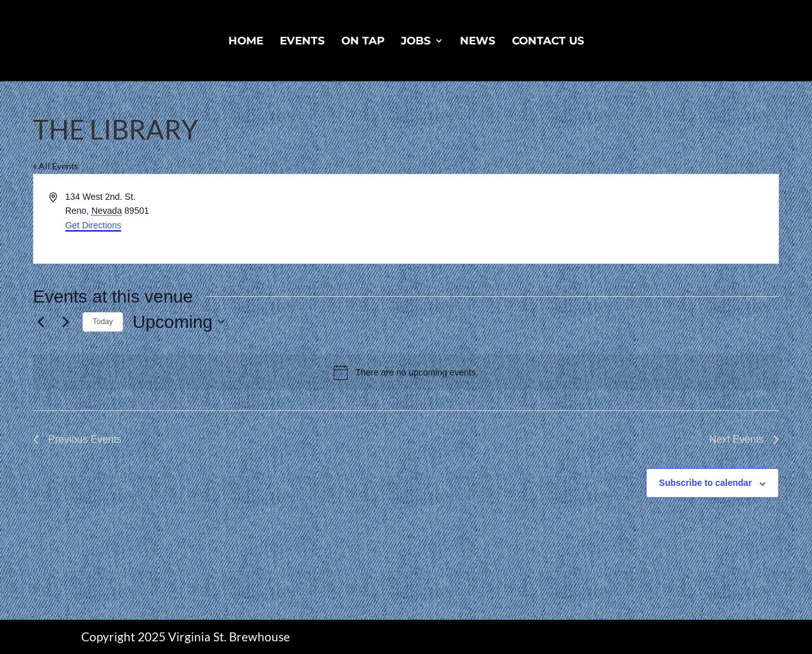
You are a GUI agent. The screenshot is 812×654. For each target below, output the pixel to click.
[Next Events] (65, 322)
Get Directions (94, 225)
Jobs (416, 42)
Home (246, 42)
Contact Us (548, 42)
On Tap (363, 42)
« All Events (56, 166)
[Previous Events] (41, 322)
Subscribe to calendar (705, 483)
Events (302, 42)
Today (103, 322)
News (478, 42)
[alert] (406, 372)
